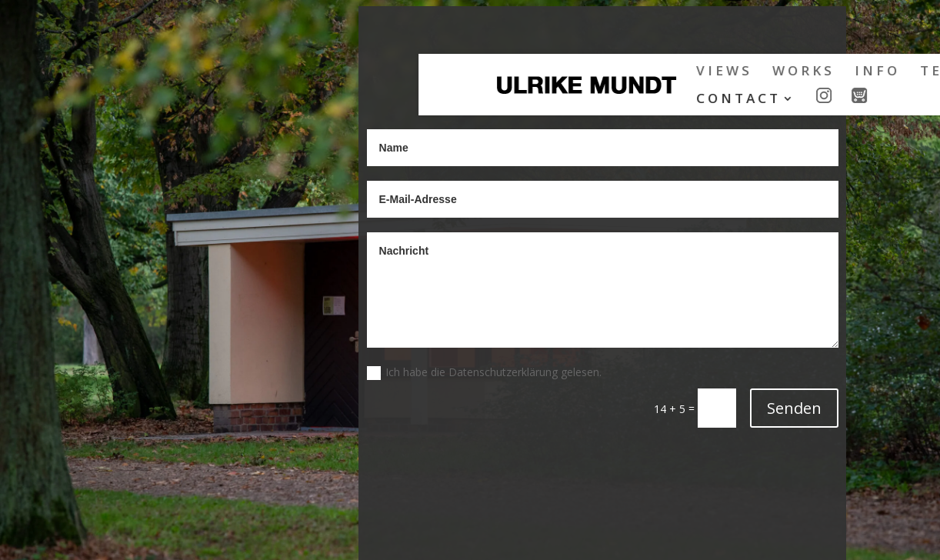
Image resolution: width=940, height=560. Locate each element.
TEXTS (623, 72)
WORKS (479, 72)
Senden (794, 408)
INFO (553, 72)
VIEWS (400, 72)
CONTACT (414, 100)
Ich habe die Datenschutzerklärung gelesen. (484, 372)
